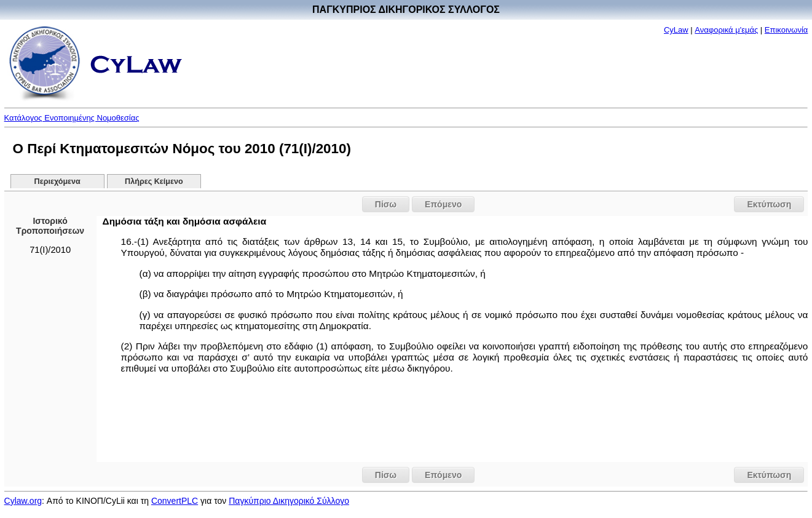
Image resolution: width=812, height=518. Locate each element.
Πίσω (386, 204)
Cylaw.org (23, 501)
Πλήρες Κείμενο (154, 181)
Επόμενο (443, 204)
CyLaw (676, 30)
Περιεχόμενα (57, 181)
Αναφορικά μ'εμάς (726, 30)
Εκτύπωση (769, 204)
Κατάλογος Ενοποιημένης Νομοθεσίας (72, 118)
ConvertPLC (175, 501)
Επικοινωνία (786, 30)
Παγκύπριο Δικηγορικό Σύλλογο (289, 501)
